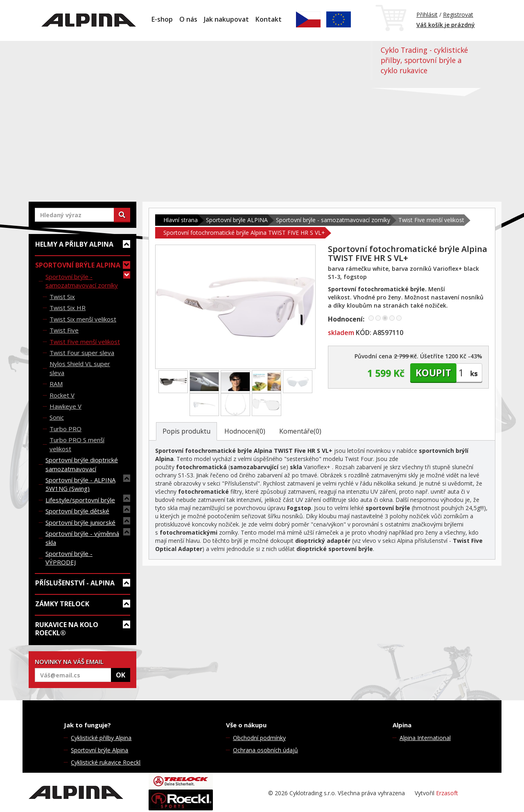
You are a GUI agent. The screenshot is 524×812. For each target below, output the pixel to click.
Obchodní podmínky (259, 738)
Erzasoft (447, 793)
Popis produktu (186, 431)
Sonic (57, 417)
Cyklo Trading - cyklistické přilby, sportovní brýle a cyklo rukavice (424, 60)
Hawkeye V (65, 406)
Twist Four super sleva (82, 353)
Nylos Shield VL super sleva (80, 368)
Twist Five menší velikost (85, 342)
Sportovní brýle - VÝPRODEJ (69, 558)
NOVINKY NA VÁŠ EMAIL (69, 661)
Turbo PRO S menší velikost (77, 444)
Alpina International (425, 738)
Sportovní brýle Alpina (99, 750)
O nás (188, 19)
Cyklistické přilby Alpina (101, 738)
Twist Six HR (68, 308)
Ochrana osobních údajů (265, 750)
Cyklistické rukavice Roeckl (106, 762)
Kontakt (269, 19)
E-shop (162, 19)
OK (121, 675)
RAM (56, 384)
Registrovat (458, 15)
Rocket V (62, 395)
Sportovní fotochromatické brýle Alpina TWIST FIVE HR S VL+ (244, 233)
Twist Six (62, 297)
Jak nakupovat (226, 19)
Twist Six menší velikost (83, 319)
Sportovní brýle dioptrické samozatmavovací (82, 464)
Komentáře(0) (300, 431)
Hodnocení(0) (245, 431)
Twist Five (64, 330)
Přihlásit (427, 15)
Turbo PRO (65, 429)
